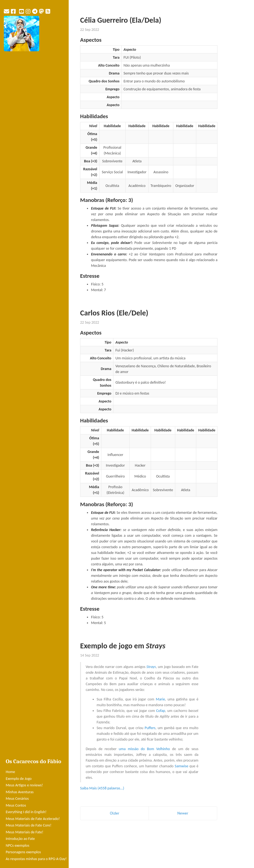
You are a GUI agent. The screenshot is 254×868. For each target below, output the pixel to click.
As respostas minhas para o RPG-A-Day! (36, 859)
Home (10, 772)
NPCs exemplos (17, 845)
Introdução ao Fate (20, 839)
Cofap (161, 711)
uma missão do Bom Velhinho (144, 749)
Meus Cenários (17, 799)
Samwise (182, 766)
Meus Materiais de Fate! (25, 832)
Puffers (150, 728)
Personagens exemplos (23, 852)
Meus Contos (16, 805)
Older (115, 813)
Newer (183, 813)
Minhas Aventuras (20, 792)
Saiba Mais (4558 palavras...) (102, 788)
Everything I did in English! (26, 812)
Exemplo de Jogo (19, 779)
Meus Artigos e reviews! (24, 785)
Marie (161, 699)
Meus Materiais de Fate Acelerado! (33, 819)
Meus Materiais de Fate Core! (29, 825)
